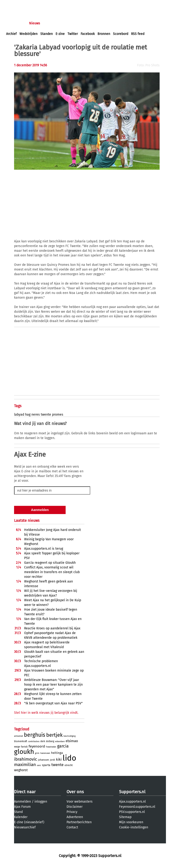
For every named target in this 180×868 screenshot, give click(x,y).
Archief (11, 34)
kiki (59, 759)
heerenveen (45, 753)
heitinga (57, 753)
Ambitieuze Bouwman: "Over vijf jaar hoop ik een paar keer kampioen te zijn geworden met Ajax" (53, 685)
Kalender (21, 817)
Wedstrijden (28, 34)
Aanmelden (22, 802)
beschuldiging (69, 736)
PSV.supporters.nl (132, 812)
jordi (52, 760)
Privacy (72, 812)
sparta (46, 765)
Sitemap (125, 817)
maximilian (25, 765)
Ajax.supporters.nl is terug (44, 549)
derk (43, 741)
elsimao (72, 741)
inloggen (13, 4)
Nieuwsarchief (25, 827)
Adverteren (75, 817)
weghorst (21, 770)
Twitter (73, 34)
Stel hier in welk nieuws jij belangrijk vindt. (46, 713)
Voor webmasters (80, 802)
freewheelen (51, 747)
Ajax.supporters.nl (132, 802)
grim (37, 753)
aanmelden (31, 4)
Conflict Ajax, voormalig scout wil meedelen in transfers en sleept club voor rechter (52, 572)
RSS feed (138, 34)
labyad (19, 415)
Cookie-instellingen (134, 827)
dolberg (50, 741)
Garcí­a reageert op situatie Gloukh (50, 563)
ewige (17, 747)
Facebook (88, 34)
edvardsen (60, 741)
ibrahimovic (26, 759)
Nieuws (35, 23)
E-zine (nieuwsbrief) (29, 822)
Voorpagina (15, 23)
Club (88, 23)
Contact (72, 827)
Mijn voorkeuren (131, 822)
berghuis (35, 735)
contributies (34, 741)
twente (46, 415)
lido (69, 758)
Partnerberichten (79, 822)
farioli (24, 747)
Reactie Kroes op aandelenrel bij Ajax (52, 628)
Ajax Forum (22, 807)
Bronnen (104, 34)
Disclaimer (75, 807)
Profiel (103, 23)
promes (58, 415)
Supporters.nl (132, 792)
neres (36, 415)
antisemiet (19, 736)
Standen (47, 34)
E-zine (60, 34)
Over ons (75, 792)
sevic (39, 765)
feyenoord (37, 746)
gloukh (24, 752)
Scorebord (121, 34)
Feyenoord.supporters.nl (137, 807)
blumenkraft (21, 741)
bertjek (54, 735)
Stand (18, 812)
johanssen (43, 760)
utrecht (69, 765)
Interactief (71, 23)
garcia (63, 746)
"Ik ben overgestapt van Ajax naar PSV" (53, 703)
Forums (52, 23)
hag (28, 415)
